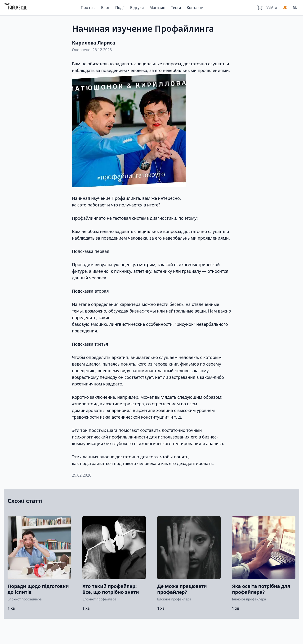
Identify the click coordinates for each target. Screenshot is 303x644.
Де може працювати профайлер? (182, 589)
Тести (176, 8)
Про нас (88, 8)
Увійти (272, 7)
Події (120, 8)
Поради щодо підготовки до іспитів (38, 589)
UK (285, 7)
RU (295, 7)
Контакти (195, 8)
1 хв (11, 608)
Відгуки (137, 8)
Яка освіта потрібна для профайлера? (261, 589)
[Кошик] (260, 8)
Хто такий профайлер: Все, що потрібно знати (111, 589)
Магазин (158, 8)
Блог (105, 8)
